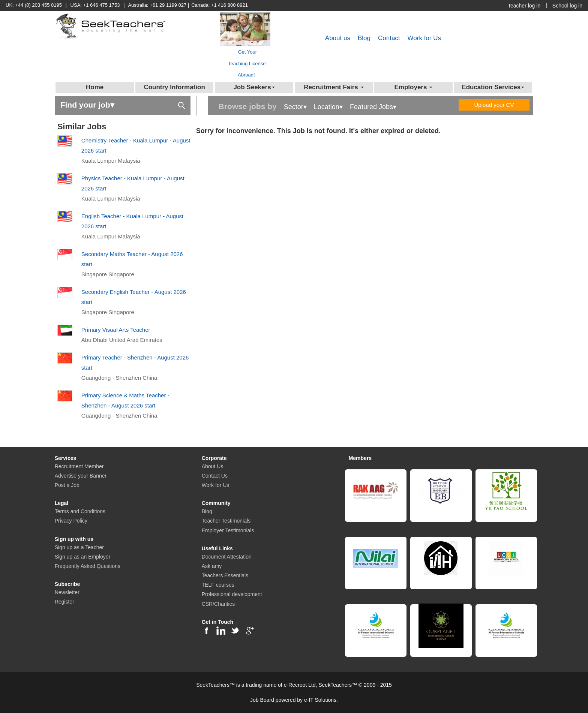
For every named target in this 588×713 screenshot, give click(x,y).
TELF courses (218, 585)
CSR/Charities (218, 604)
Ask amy (212, 566)
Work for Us (424, 38)
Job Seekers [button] (254, 87)
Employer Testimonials (228, 530)
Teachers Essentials (225, 575)
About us (338, 38)
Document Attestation (227, 557)
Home (95, 87)
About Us (213, 466)
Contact (389, 38)
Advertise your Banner (81, 476)
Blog (364, 38)
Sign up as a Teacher (79, 547)
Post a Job (67, 485)
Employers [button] (413, 87)
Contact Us (215, 476)
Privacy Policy (71, 521)
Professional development (232, 594)
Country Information (174, 87)
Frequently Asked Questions (88, 566)
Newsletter (67, 592)
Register (64, 602)
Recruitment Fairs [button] (334, 87)
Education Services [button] (493, 87)
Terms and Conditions (80, 511)
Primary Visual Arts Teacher (116, 330)
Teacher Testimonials (226, 521)
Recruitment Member (79, 466)
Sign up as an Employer (83, 557)
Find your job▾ (123, 104)
